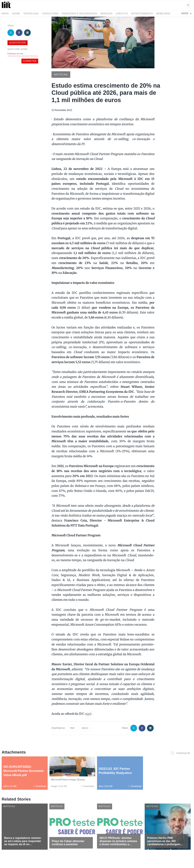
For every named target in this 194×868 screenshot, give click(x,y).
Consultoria (50, 13)
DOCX (85, 728)
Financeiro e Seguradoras (79, 13)
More (186, 13)
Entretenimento (142, 13)
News (5, 13)
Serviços (106, 13)
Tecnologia (31, 13)
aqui (88, 714)
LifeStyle (122, 13)
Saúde (16, 13)
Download (39, 786)
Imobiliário (163, 13)
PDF (72, 728)
